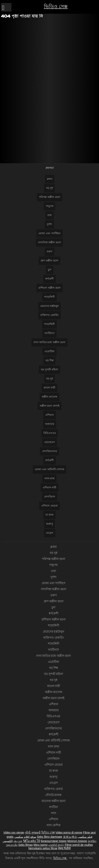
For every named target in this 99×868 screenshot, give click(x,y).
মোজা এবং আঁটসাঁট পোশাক (50, 469)
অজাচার (50, 424)
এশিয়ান (49, 415)
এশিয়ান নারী (50, 487)
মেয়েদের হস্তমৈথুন (49, 306)
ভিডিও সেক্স (56, 6)
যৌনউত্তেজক (53, 795)
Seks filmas (26, 845)
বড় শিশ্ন (49, 360)
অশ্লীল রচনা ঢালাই (49, 406)
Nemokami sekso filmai (43, 848)
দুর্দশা (49, 224)
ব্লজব (50, 179)
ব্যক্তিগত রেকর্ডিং (49, 315)
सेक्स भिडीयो (64, 848)
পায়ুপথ (49, 206)
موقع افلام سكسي (25, 837)
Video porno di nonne (69, 832)
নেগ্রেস (50, 533)
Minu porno (40, 845)
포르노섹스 (70, 837)
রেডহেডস (50, 442)
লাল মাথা (50, 478)
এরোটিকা (49, 351)
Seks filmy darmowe (49, 837)
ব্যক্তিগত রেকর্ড (53, 789)
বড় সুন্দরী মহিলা (49, 369)
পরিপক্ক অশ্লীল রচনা (49, 197)
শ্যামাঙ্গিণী (49, 297)
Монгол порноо (77, 841)
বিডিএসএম (50, 433)
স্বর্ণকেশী (49, 279)
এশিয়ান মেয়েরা (49, 506)
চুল (50, 270)
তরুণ (49, 251)
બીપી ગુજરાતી (33, 832)
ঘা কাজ (50, 515)
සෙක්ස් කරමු (56, 845)
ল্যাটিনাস (49, 333)
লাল (54, 813)
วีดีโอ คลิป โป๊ (31, 841)
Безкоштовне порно (54, 841)
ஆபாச (18, 841)
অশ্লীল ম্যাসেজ (49, 397)
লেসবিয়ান (50, 497)
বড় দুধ (49, 188)
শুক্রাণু (49, 524)
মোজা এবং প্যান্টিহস (49, 233)
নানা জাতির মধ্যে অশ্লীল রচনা (49, 342)
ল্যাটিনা (54, 807)
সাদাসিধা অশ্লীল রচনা (49, 242)
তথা (49, 215)
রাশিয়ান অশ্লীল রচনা (49, 288)
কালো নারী (50, 388)
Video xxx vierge (14, 832)
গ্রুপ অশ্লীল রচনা (49, 261)
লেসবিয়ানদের (49, 451)
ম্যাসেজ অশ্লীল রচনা (54, 801)
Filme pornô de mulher (79, 845)
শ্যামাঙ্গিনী (49, 324)
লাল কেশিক (54, 825)
